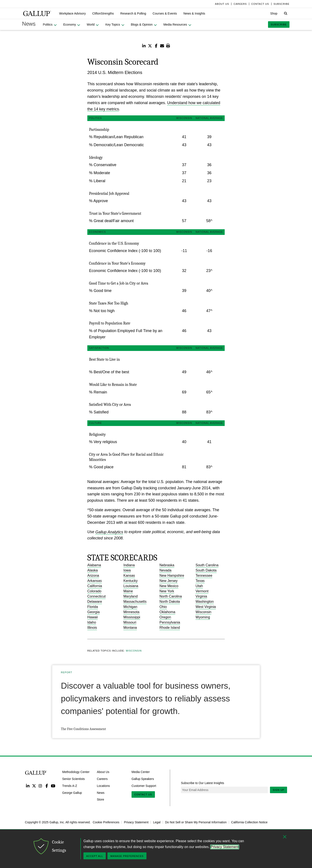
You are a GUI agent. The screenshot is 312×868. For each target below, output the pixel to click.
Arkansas (95, 581)
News (101, 793)
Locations (103, 786)
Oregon (165, 617)
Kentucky (131, 581)
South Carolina (207, 565)
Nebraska (167, 565)
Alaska (93, 570)
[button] (72, 13)
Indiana (129, 565)
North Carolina (171, 596)
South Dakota (206, 570)
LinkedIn (28, 786)
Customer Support (144, 786)
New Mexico (169, 586)
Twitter (34, 786)
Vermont (202, 591)
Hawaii (93, 617)
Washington (205, 602)
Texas (200, 581)
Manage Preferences (127, 856)
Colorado (94, 591)
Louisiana (131, 586)
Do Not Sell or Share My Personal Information (196, 822)
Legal (157, 822)
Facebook (47, 786)
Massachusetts (135, 602)
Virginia (201, 596)
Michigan (130, 607)
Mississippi (132, 617)
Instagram (40, 786)
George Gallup (72, 793)
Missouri (130, 622)
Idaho (92, 622)
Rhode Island (170, 628)
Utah (199, 586)
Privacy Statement (136, 822)
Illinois (92, 628)
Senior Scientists (73, 779)
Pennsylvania (170, 622)
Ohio (163, 607)
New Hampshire (172, 576)
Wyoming (203, 617)
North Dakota (170, 602)
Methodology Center (76, 772)
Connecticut (97, 596)
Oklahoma (167, 612)
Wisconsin (204, 612)
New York (167, 591)
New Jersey (169, 581)
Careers (102, 779)
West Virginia (206, 607)
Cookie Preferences (106, 822)
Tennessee (204, 576)
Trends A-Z (70, 786)
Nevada (165, 570)
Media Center (141, 772)
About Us (103, 772)
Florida (93, 607)
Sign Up (279, 790)
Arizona (93, 576)
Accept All (95, 856)
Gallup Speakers (143, 779)
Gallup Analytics (109, 532)
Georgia (93, 612)
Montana (130, 628)
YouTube (53, 786)
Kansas (129, 576)
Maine (128, 591)
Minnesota (132, 612)
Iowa (127, 570)
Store (100, 799)
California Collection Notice (249, 822)
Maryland (131, 596)
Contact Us (143, 794)
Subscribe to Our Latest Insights (202, 783)
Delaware (95, 602)
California (95, 586)
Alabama (94, 565)
